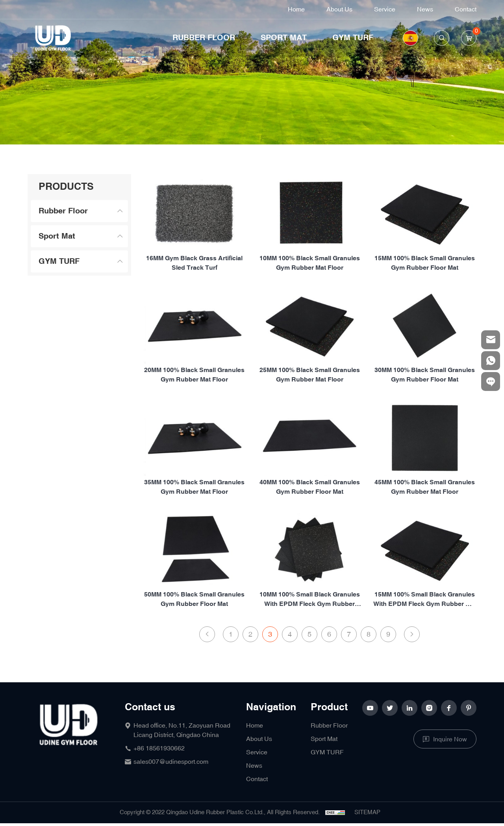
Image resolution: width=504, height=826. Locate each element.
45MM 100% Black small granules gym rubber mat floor (425, 517)
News (425, 9)
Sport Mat (284, 38)
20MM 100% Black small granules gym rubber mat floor (194, 405)
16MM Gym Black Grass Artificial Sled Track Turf (194, 263)
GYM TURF (353, 38)
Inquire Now (450, 739)
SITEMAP (367, 812)
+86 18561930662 (159, 748)
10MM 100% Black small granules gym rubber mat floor (310, 263)
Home (296, 9)
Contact (466, 9)
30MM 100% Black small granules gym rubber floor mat (425, 405)
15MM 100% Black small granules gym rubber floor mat (425, 263)
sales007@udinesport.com (171, 762)
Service (385, 9)
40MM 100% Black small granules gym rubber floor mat (310, 517)
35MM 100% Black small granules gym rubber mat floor (194, 517)
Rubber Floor (204, 38)
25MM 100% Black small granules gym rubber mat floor (310, 405)
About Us (339, 9)
